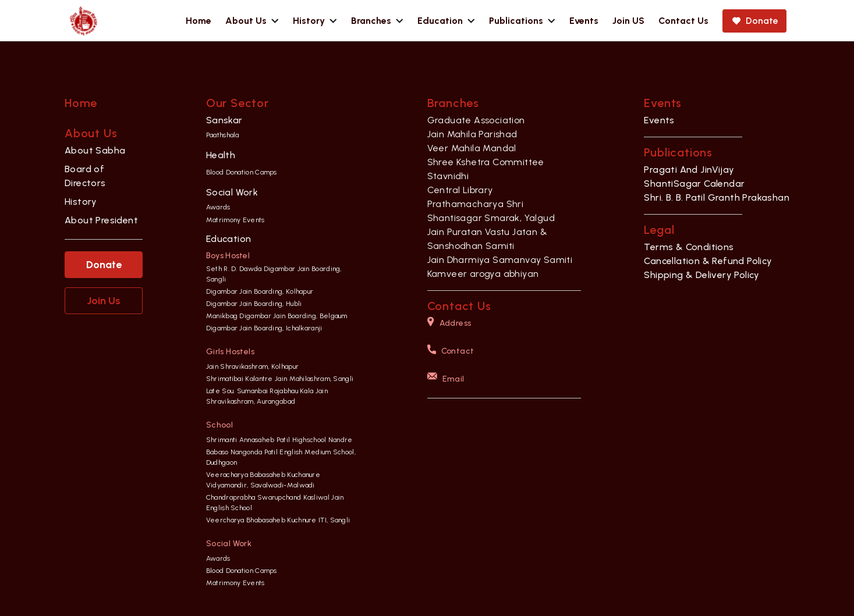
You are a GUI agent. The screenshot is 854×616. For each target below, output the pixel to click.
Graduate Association (476, 120)
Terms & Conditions (689, 247)
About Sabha (95, 150)
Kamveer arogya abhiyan (483, 274)
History (81, 202)
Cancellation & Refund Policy (708, 261)
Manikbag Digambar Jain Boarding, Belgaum (277, 316)
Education (229, 239)
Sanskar (224, 120)
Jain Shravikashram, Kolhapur (252, 366)
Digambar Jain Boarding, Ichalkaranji (264, 328)
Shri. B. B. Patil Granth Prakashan (717, 197)
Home (81, 103)
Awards (218, 207)
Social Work (232, 192)
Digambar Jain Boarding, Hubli (254, 304)
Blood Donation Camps (242, 172)
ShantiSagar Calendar (694, 184)
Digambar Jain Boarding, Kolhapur (260, 291)
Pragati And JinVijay (689, 170)
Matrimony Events (235, 220)
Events (659, 120)
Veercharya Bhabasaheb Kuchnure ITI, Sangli (278, 520)
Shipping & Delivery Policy (701, 275)
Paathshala (223, 135)
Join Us (104, 301)
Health (221, 155)
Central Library (460, 190)
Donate (104, 265)
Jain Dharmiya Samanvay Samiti (500, 260)
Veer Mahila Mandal (472, 148)
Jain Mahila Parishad (472, 134)
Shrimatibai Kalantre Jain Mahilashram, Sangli (280, 379)
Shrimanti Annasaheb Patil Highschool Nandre (279, 440)
